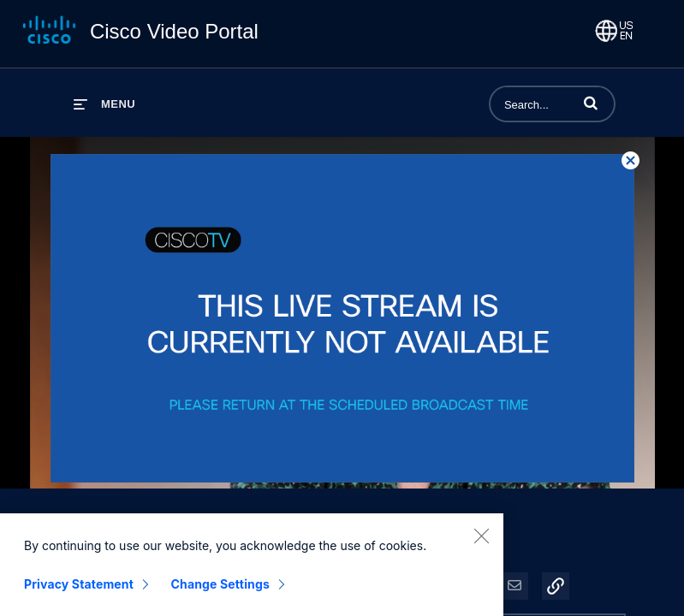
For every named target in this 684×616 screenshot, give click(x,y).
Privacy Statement (79, 587)
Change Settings (220, 587)
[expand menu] (104, 104)
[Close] (481, 539)
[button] (591, 103)
